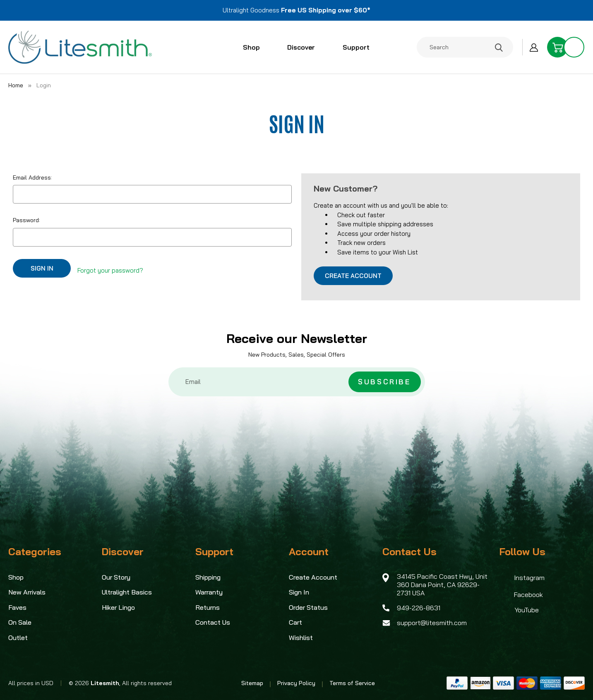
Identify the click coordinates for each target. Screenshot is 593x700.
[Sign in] (534, 47)
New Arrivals (27, 592)
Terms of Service (352, 683)
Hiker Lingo (118, 607)
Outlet (18, 638)
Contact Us (213, 622)
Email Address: (32, 177)
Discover (305, 47)
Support (360, 47)
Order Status (308, 607)
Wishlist (301, 638)
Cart (295, 622)
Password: (26, 220)
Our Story (116, 577)
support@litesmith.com (432, 623)
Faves (17, 607)
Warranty (209, 592)
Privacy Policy (296, 683)
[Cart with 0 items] (566, 47)
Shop (255, 47)
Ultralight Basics (127, 592)
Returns (208, 607)
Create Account (353, 276)
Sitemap (252, 683)
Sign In (299, 592)
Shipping (208, 577)
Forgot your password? (110, 268)
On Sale (20, 622)
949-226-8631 (419, 608)
